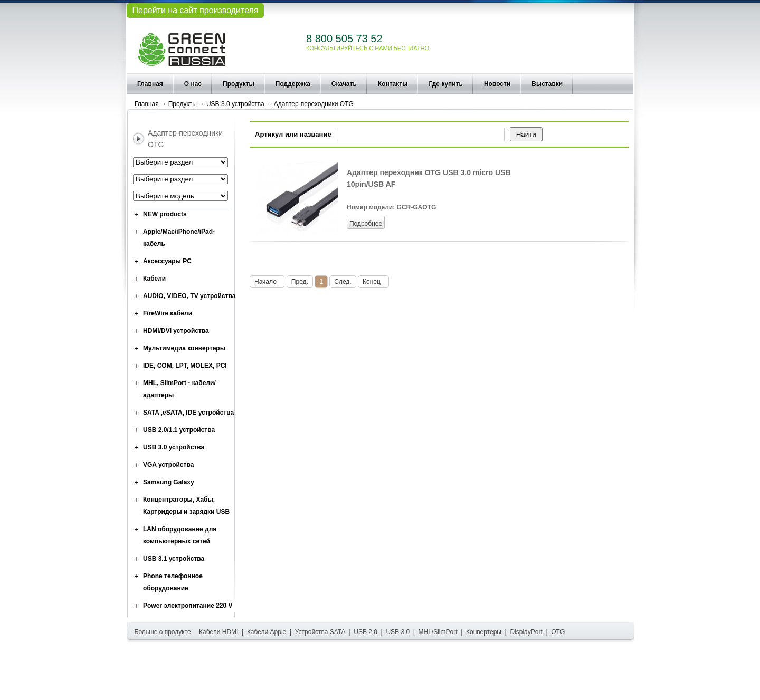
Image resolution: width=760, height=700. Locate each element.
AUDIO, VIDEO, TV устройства (189, 296)
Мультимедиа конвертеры (184, 348)
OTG (558, 632)
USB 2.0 (365, 632)
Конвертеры (484, 632)
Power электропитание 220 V (188, 606)
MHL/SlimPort (438, 632)
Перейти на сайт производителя (195, 10)
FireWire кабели (168, 313)
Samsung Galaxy (169, 482)
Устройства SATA (320, 632)
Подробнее (366, 224)
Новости (497, 84)
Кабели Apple (267, 632)
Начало (267, 282)
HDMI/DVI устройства (176, 331)
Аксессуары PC (167, 261)
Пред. (300, 282)
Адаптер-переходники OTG (314, 104)
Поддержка (293, 84)
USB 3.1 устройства (174, 559)
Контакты (393, 84)
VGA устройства (168, 465)
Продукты (239, 84)
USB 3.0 (398, 632)
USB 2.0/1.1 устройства (179, 430)
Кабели (154, 279)
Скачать (344, 84)
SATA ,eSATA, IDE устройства (188, 413)
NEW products (165, 214)
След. (343, 282)
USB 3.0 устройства (235, 104)
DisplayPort (526, 632)
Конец (373, 282)
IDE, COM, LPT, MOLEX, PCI (185, 366)
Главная (150, 84)
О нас (193, 84)
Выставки (547, 84)
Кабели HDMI (218, 632)
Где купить (446, 84)
